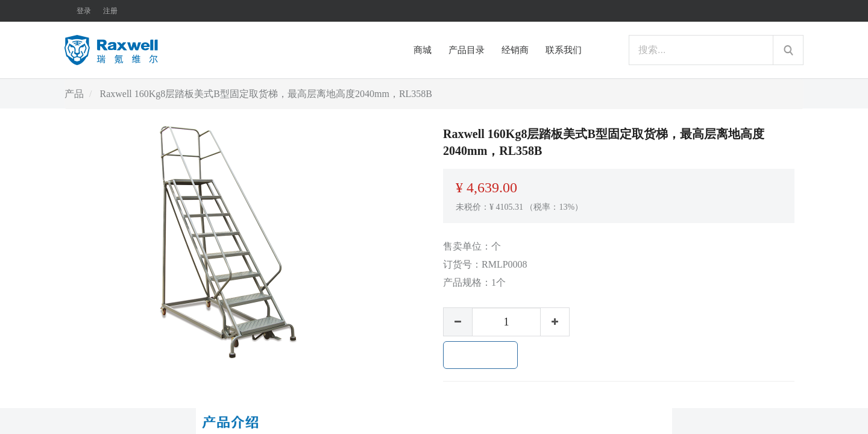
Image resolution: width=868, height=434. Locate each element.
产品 (74, 94)
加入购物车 (480, 355)
